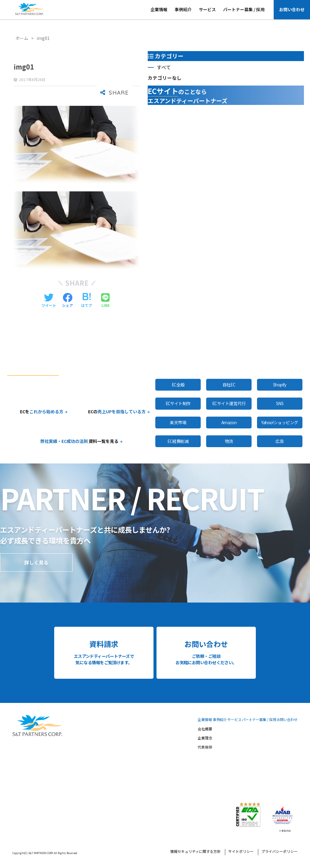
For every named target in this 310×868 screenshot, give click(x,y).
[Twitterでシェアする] (49, 301)
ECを (42, 411)
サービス (207, 9)
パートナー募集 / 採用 (244, 9)
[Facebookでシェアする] (68, 301)
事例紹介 (183, 9)
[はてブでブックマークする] (87, 301)
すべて (164, 67)
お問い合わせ (292, 9)
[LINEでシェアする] (105, 301)
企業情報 (159, 9)
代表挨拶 (205, 747)
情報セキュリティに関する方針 (195, 852)
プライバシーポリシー (279, 852)
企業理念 (205, 738)
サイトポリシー (241, 852)
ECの (117, 411)
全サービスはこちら (204, 364)
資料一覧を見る (79, 441)
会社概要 (205, 729)
